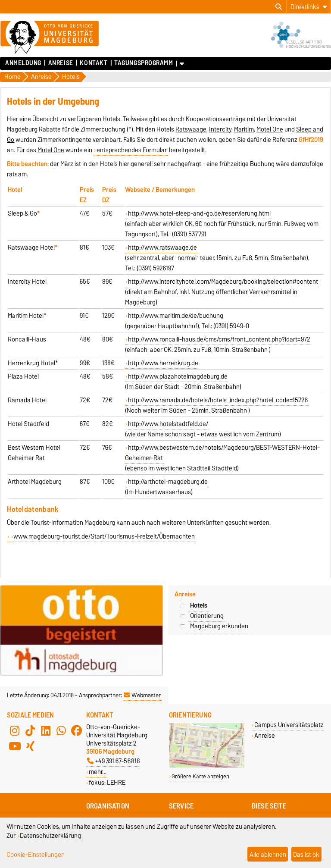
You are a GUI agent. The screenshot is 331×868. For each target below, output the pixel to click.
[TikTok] (30, 730)
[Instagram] (15, 730)
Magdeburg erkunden (219, 626)
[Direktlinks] (309, 7)
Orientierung (207, 616)
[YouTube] (15, 746)
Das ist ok (306, 854)
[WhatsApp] (61, 730)
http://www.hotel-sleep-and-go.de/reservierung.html (199, 213)
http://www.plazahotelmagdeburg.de (178, 376)
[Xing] (30, 746)
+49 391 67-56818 (114, 761)
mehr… (98, 772)
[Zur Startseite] (50, 38)
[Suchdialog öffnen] (279, 7)
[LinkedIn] (46, 730)
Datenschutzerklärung (50, 835)
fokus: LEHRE (107, 782)
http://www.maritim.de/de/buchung (176, 316)
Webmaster (142, 695)
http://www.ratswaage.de (162, 248)
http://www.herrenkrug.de (163, 363)
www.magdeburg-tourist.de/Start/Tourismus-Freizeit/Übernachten (104, 536)
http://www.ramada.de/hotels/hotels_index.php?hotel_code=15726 (218, 400)
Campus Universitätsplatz (289, 725)
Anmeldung (23, 63)
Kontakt (94, 63)
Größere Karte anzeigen (200, 776)
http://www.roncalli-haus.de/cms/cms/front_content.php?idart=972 (219, 339)
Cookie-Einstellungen (36, 854)
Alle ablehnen (268, 854)
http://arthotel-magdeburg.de (168, 482)
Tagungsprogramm (144, 63)
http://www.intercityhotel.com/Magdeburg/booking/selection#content (223, 282)
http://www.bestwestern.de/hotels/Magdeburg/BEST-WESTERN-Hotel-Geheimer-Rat (222, 453)
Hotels (199, 605)
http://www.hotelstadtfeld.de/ (168, 424)
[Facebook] (77, 730)
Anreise (61, 63)
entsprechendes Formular (132, 150)
